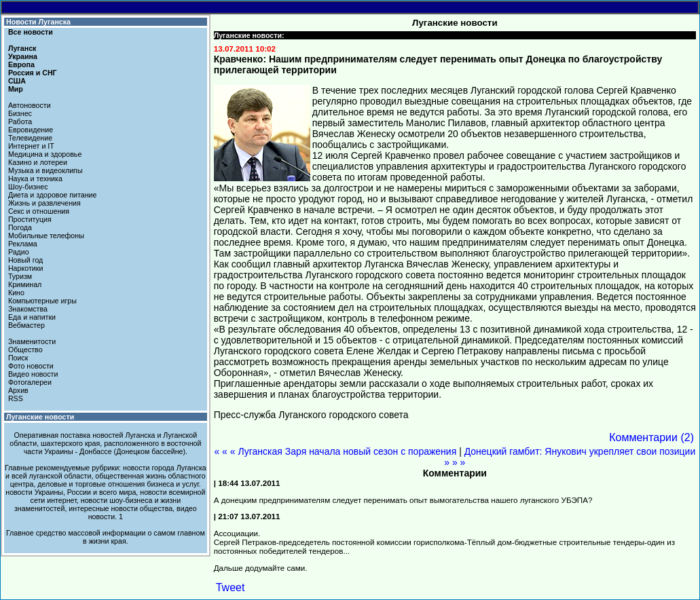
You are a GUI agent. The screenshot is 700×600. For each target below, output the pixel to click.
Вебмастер (26, 325)
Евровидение (31, 130)
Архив (18, 390)
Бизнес (20, 113)
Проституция (30, 219)
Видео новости (33, 374)
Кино (16, 293)
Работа (20, 121)
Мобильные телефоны (46, 236)
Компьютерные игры (42, 301)
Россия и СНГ (33, 73)
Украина (23, 56)
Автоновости (30, 105)
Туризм (20, 276)
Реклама (23, 244)
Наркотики (25, 268)
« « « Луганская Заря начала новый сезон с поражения (335, 451)
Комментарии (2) (651, 437)
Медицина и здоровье (45, 154)
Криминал (25, 284)
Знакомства (28, 309)
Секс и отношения (39, 211)
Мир (16, 89)
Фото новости (31, 366)
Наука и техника (35, 179)
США (17, 81)
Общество (25, 350)
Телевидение (30, 138)
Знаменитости (32, 341)
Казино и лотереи (38, 162)
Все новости (31, 32)
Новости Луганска (38, 22)
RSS (16, 398)
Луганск (22, 48)
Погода (20, 227)
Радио (19, 252)
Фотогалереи (30, 382)
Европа (21, 64)
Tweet (231, 587)
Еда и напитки (32, 317)
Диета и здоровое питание (52, 195)
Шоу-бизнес (28, 187)
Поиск (18, 358)
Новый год (25, 260)
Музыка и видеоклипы (45, 170)
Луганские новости (40, 417)
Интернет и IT (31, 146)
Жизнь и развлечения (44, 203)
